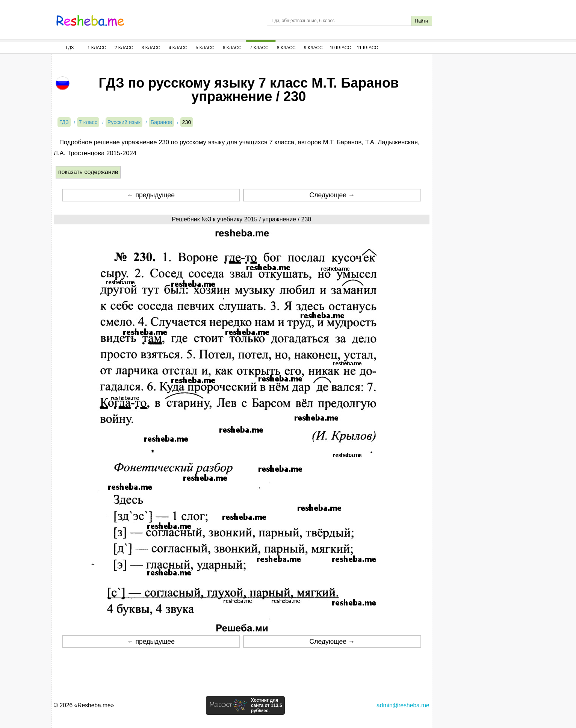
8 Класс (286, 48)
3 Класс (151, 48)
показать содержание (88, 172)
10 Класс (340, 48)
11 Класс (367, 48)
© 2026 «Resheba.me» (84, 705)
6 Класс (232, 48)
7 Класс (259, 48)
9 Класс (313, 48)
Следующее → (332, 195)
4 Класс (178, 48)
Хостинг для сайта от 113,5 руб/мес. (267, 705)
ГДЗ (70, 48)
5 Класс (205, 48)
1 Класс (97, 48)
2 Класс (124, 48)
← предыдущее (151, 195)
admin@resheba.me (403, 705)
